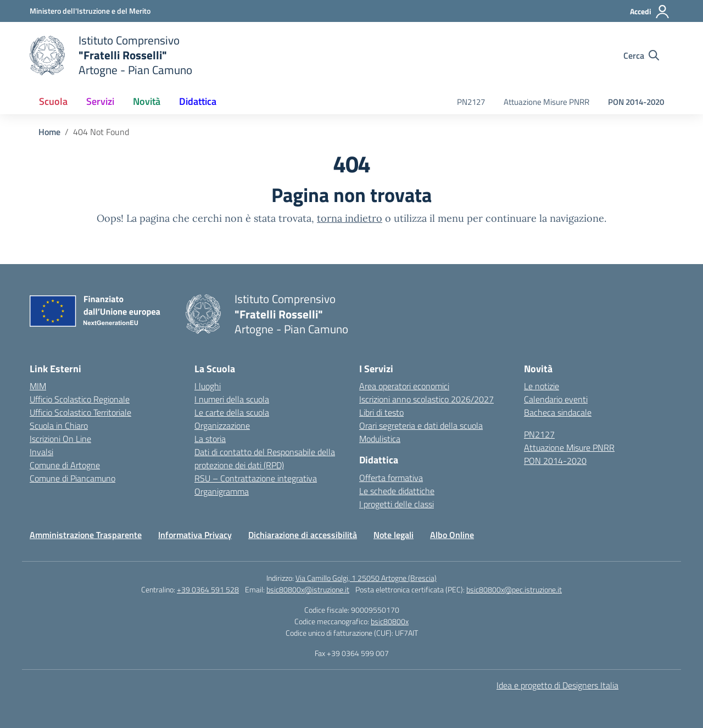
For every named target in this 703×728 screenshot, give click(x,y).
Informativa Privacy (195, 535)
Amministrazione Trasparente (86, 535)
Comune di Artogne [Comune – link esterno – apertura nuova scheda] (65, 465)
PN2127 (471, 102)
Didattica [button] (198, 101)
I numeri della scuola (232, 399)
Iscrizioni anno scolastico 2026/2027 (426, 399)
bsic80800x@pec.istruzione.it (514, 589)
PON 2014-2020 (636, 102)
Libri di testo (381, 412)
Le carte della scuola (232, 412)
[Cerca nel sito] (641, 55)
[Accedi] (650, 12)
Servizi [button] (100, 101)
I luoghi (208, 386)
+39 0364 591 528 (208, 589)
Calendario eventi (556, 399)
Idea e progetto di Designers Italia (557, 685)
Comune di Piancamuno (72, 478)
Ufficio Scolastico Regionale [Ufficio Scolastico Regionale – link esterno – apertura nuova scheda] (80, 399)
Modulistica (380, 439)
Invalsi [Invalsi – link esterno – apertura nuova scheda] (41, 452)
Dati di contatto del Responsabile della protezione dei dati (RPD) (265, 458)
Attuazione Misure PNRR (546, 102)
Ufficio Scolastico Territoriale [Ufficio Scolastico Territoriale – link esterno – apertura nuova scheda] (80, 412)
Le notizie (542, 386)
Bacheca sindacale (558, 412)
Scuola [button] (53, 101)
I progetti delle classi (397, 504)
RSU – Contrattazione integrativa (256, 478)
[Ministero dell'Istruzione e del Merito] (90, 11)
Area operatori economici (404, 386)
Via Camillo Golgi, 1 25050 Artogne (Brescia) (366, 578)
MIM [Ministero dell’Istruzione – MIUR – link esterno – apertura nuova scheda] (38, 386)
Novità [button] (147, 101)
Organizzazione (222, 425)
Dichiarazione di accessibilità (303, 535)
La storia (210, 439)
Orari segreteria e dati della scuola (421, 425)
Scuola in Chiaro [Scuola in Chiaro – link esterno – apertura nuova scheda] (59, 425)
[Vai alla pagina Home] (49, 132)
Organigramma (222, 491)
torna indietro (350, 218)
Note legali (394, 535)
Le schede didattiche (397, 491)
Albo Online (452, 535)
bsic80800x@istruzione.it (308, 589)
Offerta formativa (391, 478)
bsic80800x (390, 621)
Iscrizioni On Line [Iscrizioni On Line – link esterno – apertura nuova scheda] (60, 439)
